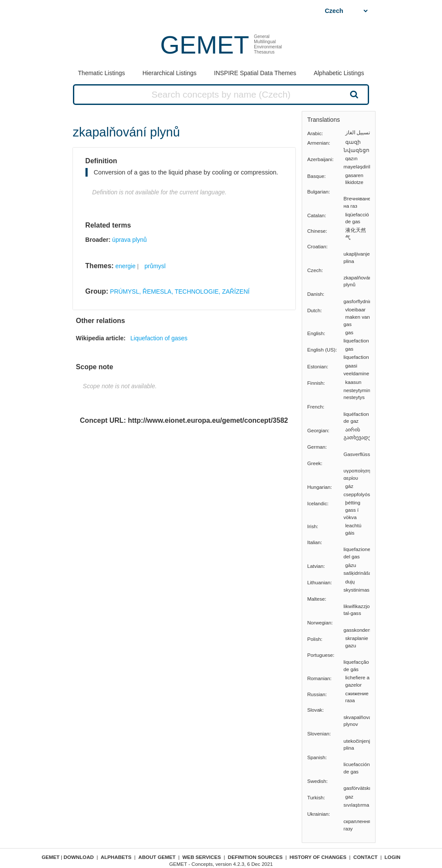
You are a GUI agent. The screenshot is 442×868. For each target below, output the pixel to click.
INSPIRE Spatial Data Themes (255, 73)
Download (79, 857)
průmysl (155, 266)
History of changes (318, 857)
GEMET (205, 45)
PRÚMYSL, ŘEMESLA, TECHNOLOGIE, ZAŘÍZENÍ (180, 291)
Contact (366, 857)
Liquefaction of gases (159, 338)
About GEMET (157, 857)
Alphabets (116, 857)
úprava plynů (129, 240)
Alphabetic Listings (339, 73)
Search (353, 94)
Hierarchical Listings (169, 73)
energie (125, 266)
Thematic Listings (102, 73)
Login (393, 857)
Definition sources (255, 857)
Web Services (202, 857)
